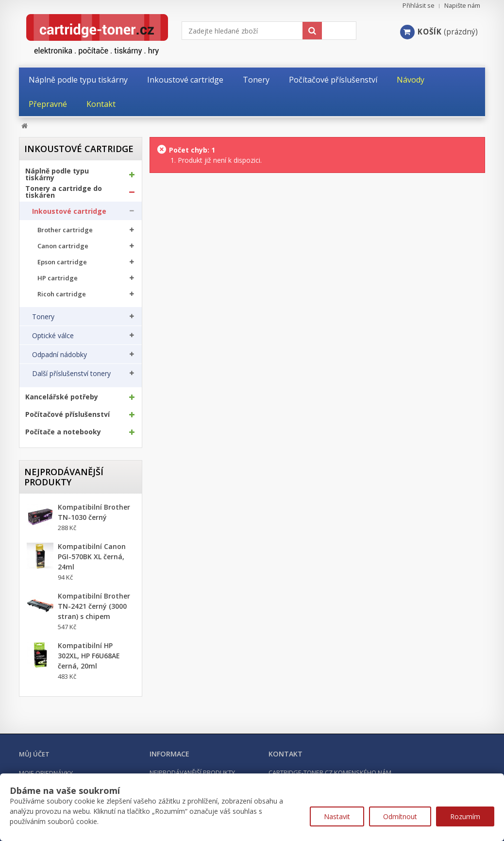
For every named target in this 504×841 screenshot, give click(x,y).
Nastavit (337, 816)
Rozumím (465, 816)
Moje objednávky (46, 773)
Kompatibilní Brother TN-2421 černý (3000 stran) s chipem (94, 606)
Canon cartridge (63, 246)
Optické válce (53, 336)
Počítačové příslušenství (67, 414)
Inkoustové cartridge (69, 211)
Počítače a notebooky (63, 432)
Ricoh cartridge (62, 294)
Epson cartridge (62, 262)
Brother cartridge (65, 230)
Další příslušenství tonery (71, 374)
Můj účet (34, 754)
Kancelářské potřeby (62, 397)
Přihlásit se (419, 6)
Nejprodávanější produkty (64, 477)
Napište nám (462, 6)
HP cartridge (58, 278)
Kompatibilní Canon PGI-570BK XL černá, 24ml (92, 557)
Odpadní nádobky (59, 355)
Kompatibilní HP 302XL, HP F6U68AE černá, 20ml (89, 656)
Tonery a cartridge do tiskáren (64, 192)
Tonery (43, 317)
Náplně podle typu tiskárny (57, 174)
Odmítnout (400, 816)
